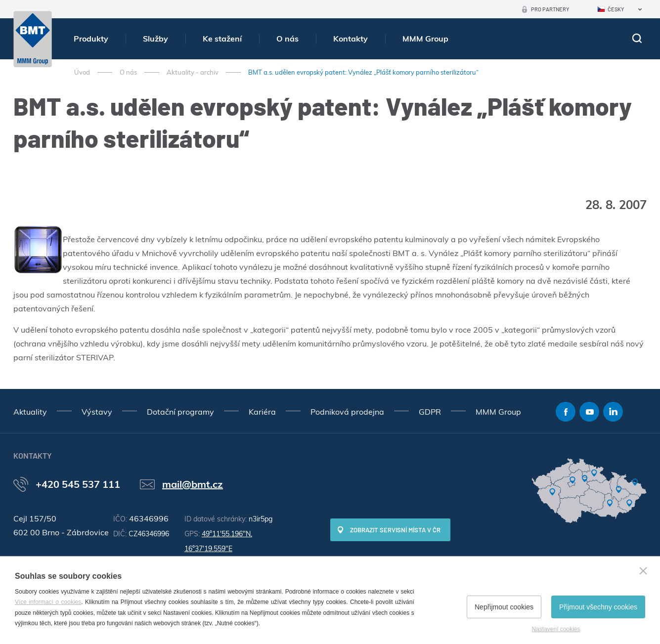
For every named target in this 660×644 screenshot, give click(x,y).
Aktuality (30, 412)
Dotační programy (180, 412)
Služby (155, 39)
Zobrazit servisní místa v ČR (395, 530)
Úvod (82, 72)
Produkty (91, 39)
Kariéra (262, 412)
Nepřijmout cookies (504, 607)
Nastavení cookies (556, 629)
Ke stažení (222, 39)
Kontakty (351, 39)
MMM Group (425, 39)
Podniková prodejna (347, 412)
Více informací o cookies (48, 602)
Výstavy (97, 412)
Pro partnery (550, 9)
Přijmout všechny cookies (598, 607)
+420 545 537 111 (78, 484)
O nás (287, 39)
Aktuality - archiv (193, 72)
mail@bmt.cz (193, 484)
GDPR (430, 412)
